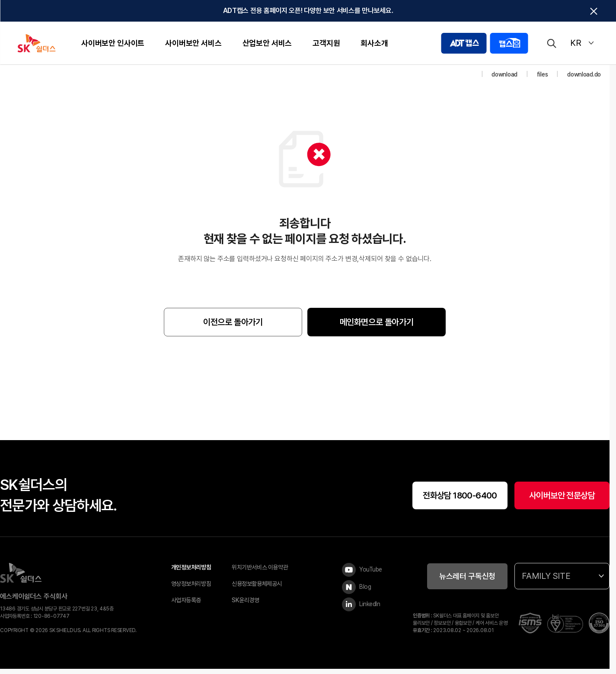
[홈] (470, 80)
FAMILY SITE (563, 581)
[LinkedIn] (364, 610)
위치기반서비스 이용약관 (260, 573)
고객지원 (326, 43)
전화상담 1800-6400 (460, 501)
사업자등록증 (186, 606)
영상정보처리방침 (191, 589)
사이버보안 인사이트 (113, 43)
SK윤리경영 (245, 606)
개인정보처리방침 (191, 573)
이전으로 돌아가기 (233, 327)
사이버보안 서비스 (193, 43)
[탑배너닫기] (594, 11)
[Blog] (364, 593)
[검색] (551, 43)
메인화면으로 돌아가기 (377, 327)
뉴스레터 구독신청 (467, 581)
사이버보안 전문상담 (562, 501)
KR (582, 43)
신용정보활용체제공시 (257, 589)
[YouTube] (364, 575)
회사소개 (374, 43)
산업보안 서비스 (267, 43)
